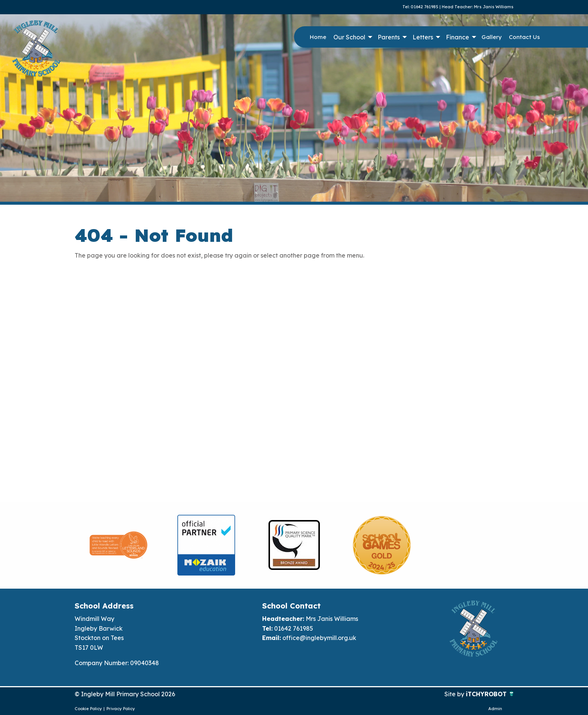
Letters (423, 37)
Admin (495, 709)
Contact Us (524, 37)
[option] (118, 545)
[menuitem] (318, 37)
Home (318, 37)
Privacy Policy (121, 709)
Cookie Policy (88, 709)
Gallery (492, 37)
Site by (455, 694)
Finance (457, 37)
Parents (389, 37)
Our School (349, 37)
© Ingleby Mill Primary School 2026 (125, 694)
